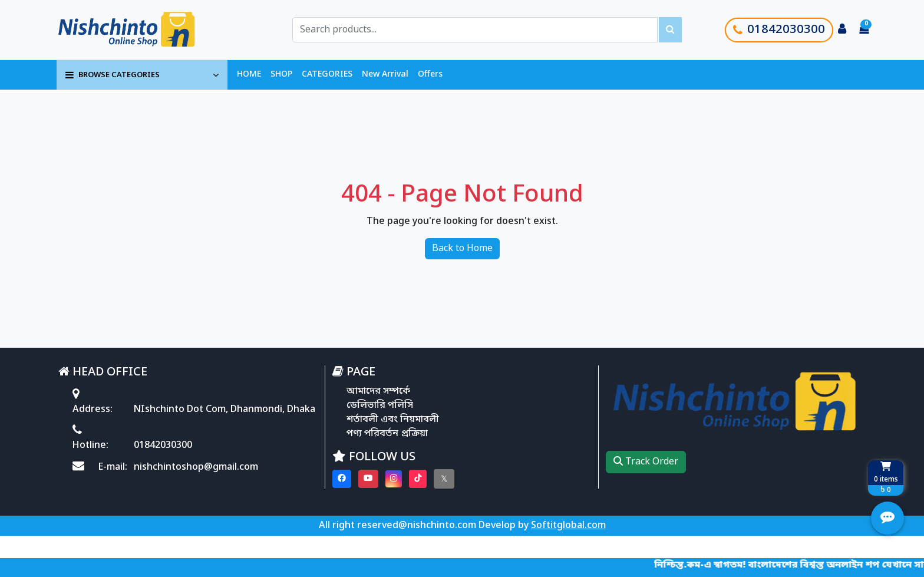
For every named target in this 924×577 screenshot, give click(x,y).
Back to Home (462, 249)
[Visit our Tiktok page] (418, 479)
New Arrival (385, 75)
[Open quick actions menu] (887, 518)
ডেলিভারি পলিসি (380, 405)
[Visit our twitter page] (444, 479)
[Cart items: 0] (864, 30)
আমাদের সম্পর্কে (378, 391)
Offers (430, 75)
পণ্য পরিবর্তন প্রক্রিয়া (387, 434)
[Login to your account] (842, 30)
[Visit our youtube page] (368, 479)
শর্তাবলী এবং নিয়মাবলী (393, 420)
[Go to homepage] (140, 30)
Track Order (646, 462)
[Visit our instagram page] (394, 479)
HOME (249, 75)
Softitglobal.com (568, 526)
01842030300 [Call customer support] (779, 30)
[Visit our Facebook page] (342, 479)
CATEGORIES (327, 75)
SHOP (281, 75)
